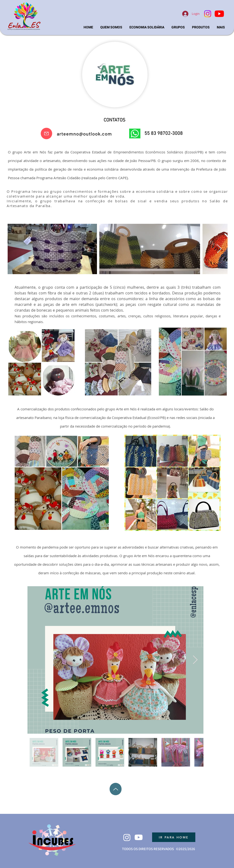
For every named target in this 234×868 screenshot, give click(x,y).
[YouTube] (219, 14)
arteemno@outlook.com (84, 134)
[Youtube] (139, 837)
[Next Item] (219, 249)
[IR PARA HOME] (174, 837)
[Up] (116, 789)
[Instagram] (208, 14)
